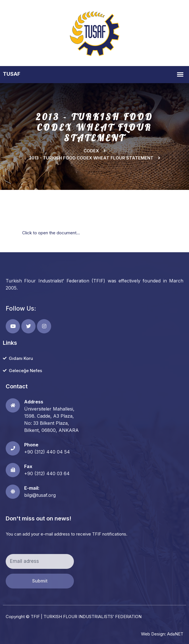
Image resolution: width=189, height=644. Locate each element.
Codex (91, 151)
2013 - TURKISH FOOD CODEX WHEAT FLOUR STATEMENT (91, 158)
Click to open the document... (51, 233)
